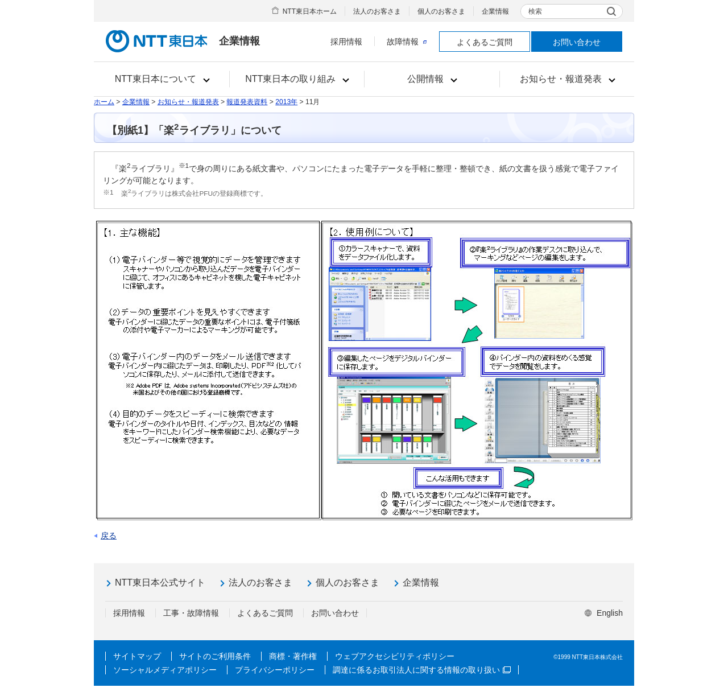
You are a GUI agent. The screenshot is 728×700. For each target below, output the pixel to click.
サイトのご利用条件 (215, 656)
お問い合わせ (577, 42)
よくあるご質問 (485, 42)
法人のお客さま (377, 11)
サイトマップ (137, 656)
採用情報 (346, 42)
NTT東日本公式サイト (160, 582)
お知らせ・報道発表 (188, 102)
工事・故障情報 (191, 613)
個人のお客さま (441, 11)
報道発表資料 (247, 102)
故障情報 (407, 42)
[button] (162, 79)
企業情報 (495, 11)
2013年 (286, 102)
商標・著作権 (293, 656)
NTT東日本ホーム (310, 11)
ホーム (104, 102)
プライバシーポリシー (275, 670)
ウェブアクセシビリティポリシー (395, 656)
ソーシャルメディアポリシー (165, 670)
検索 (535, 11)
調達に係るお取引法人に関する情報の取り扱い (422, 670)
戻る (109, 536)
